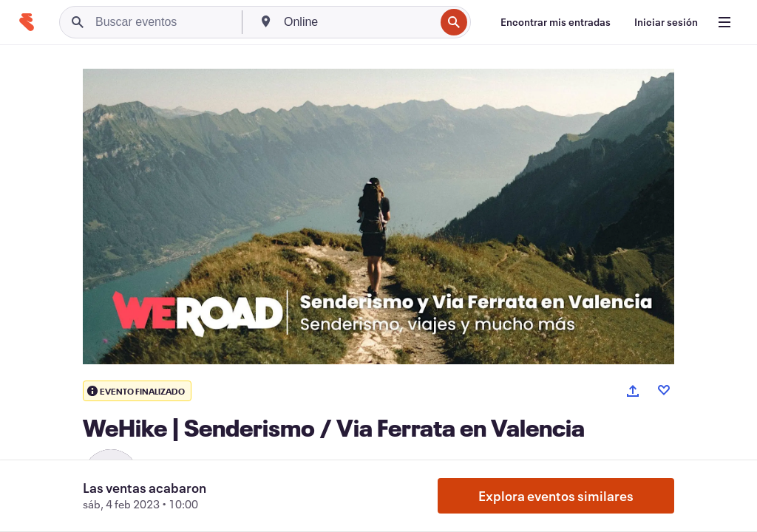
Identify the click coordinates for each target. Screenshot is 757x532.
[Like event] (664, 390)
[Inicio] (27, 22)
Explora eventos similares (556, 496)
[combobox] (358, 22)
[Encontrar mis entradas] (556, 22)
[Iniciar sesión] (666, 22)
